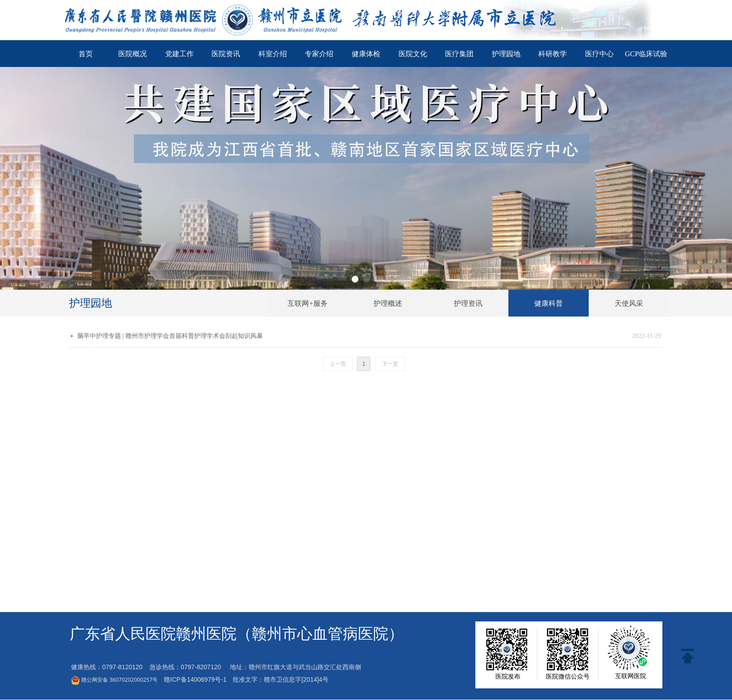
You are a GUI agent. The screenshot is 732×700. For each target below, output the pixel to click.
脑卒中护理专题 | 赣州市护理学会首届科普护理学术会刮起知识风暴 (170, 336)
